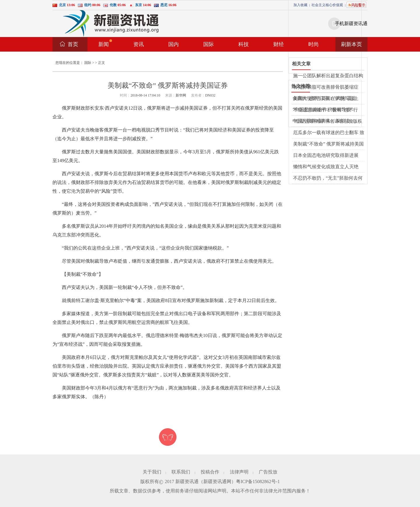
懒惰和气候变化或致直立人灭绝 (326, 167)
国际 (209, 44)
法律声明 (239, 472)
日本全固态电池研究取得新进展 (326, 155)
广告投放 (268, 472)
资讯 (139, 44)
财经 (279, 44)
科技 (244, 44)
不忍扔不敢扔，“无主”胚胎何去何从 (328, 178)
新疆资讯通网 (217, 481)
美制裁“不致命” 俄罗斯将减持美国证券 (328, 144)
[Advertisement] (332, 37)
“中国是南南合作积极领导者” (323, 109)
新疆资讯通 (187, 481)
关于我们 (152, 472)
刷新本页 (351, 44)
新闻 (105, 43)
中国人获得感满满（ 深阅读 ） (324, 121)
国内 (174, 44)
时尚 (314, 44)
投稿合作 (210, 472)
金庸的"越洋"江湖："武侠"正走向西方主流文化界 (324, 99)
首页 (73, 44)
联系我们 (181, 472)
